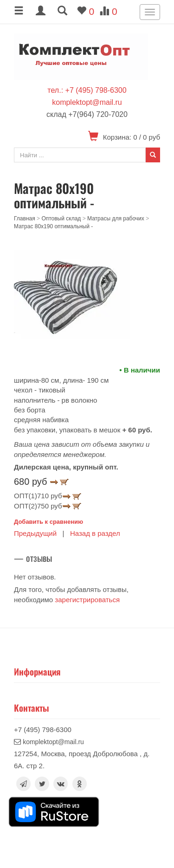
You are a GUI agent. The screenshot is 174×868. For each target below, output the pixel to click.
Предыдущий (35, 533)
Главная (25, 219)
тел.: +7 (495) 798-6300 (87, 90)
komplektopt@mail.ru (87, 102)
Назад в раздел (95, 533)
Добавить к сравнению (48, 522)
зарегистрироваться (87, 600)
